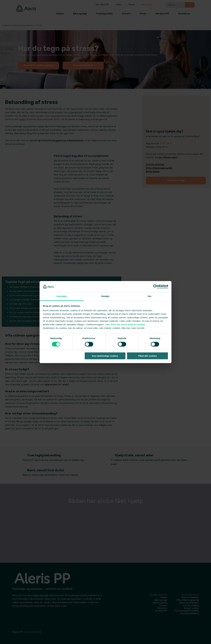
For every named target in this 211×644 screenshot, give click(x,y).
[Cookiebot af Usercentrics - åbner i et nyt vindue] (155, 287)
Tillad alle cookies (147, 356)
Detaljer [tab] (105, 296)
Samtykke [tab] (62, 296)
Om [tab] (149, 296)
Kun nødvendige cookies (105, 356)
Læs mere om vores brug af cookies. (125, 324)
